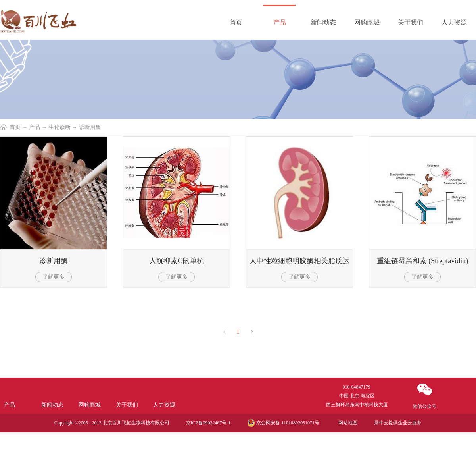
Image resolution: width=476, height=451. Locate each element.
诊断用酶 (90, 127)
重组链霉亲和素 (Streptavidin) (422, 261)
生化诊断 (59, 127)
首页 (236, 22)
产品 (35, 127)
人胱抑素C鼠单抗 (177, 261)
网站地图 (347, 423)
